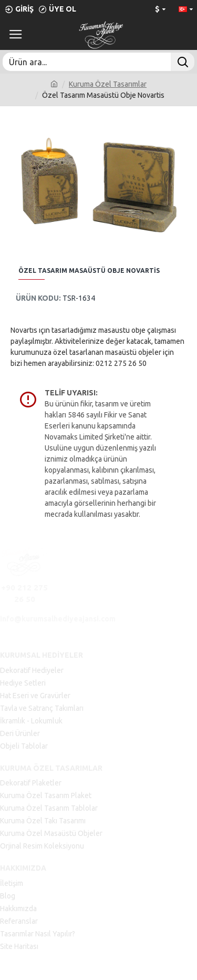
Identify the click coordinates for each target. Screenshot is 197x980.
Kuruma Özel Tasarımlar (108, 84)
